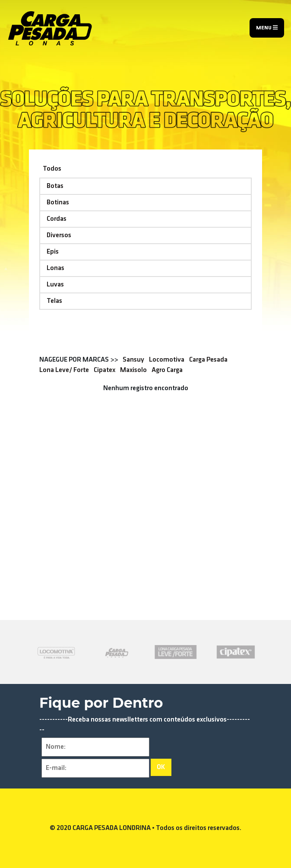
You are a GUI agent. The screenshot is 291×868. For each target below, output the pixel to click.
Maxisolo (133, 370)
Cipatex (104, 370)
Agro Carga (167, 370)
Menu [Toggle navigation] (267, 28)
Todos (52, 169)
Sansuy (133, 360)
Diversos (59, 235)
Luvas (55, 285)
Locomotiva (167, 360)
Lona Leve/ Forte (64, 370)
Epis (53, 252)
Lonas (55, 268)
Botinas (58, 203)
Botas (55, 186)
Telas (54, 301)
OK (161, 767)
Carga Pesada (208, 360)
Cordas (57, 219)
